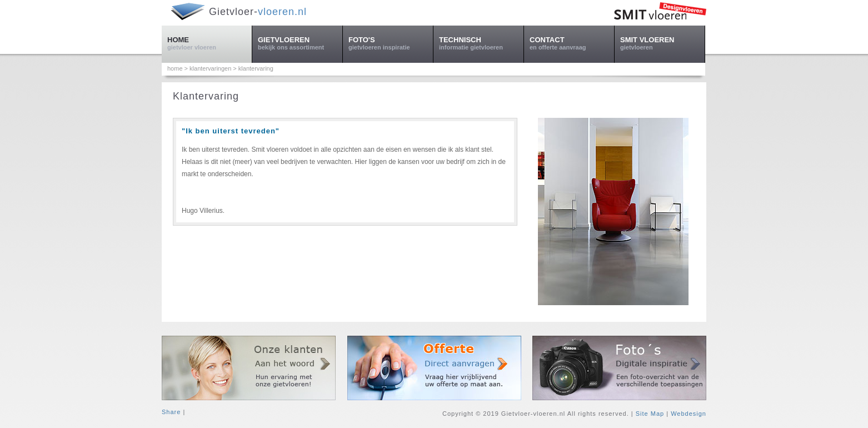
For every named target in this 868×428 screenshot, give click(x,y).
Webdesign (689, 414)
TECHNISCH (471, 43)
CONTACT (558, 43)
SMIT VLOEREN (647, 43)
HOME (192, 43)
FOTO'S (379, 43)
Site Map (650, 414)
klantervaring (256, 68)
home (175, 68)
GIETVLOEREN (291, 43)
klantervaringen (210, 68)
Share (171, 412)
